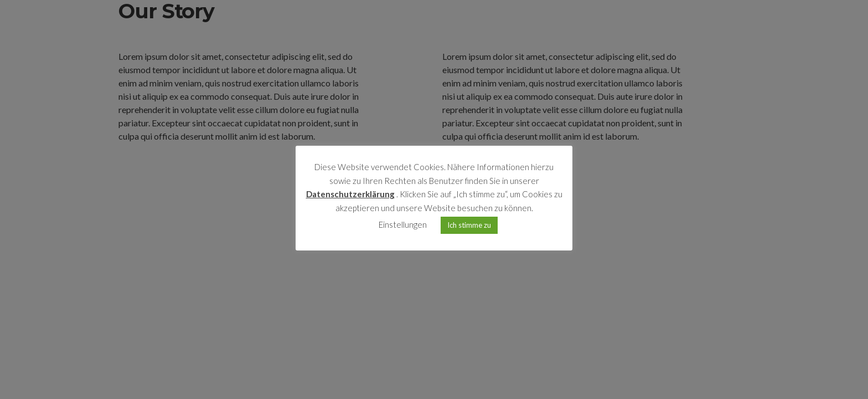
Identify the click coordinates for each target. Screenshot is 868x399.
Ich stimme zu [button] (469, 225)
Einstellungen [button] (403, 224)
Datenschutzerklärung (350, 194)
